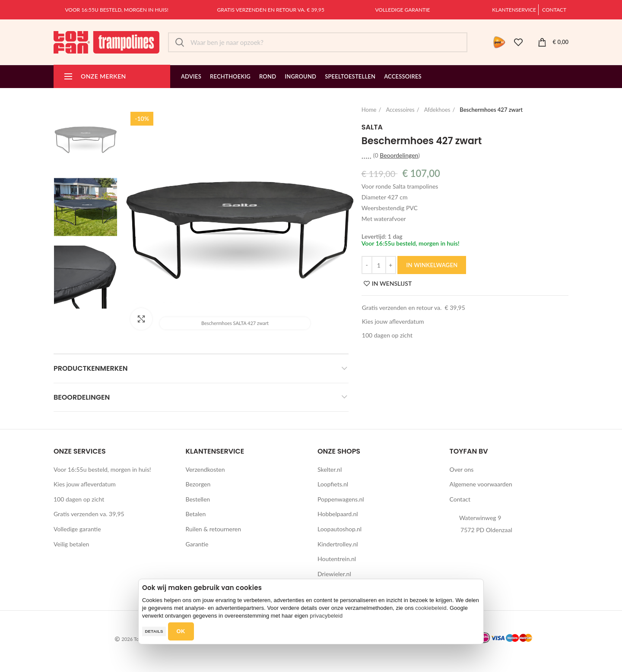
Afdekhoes (437, 110)
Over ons (462, 469)
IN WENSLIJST (392, 284)
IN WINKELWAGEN (432, 265)
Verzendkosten (205, 469)
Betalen (196, 514)
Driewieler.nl (334, 574)
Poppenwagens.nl (341, 499)
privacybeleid (326, 616)
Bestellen (198, 499)
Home (369, 110)
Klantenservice (514, 10)
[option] (86, 137)
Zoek (180, 42)
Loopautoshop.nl (340, 529)
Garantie (197, 544)
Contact (554, 10)
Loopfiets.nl (333, 484)
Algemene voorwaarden (481, 484)
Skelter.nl (330, 469)
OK (181, 631)
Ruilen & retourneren (214, 529)
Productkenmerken (91, 368)
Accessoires (400, 110)
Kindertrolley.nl (338, 544)
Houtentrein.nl (337, 559)
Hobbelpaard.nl (338, 514)
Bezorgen (198, 484)
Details (154, 631)
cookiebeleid (431, 608)
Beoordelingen (82, 397)
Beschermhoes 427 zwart (491, 110)
